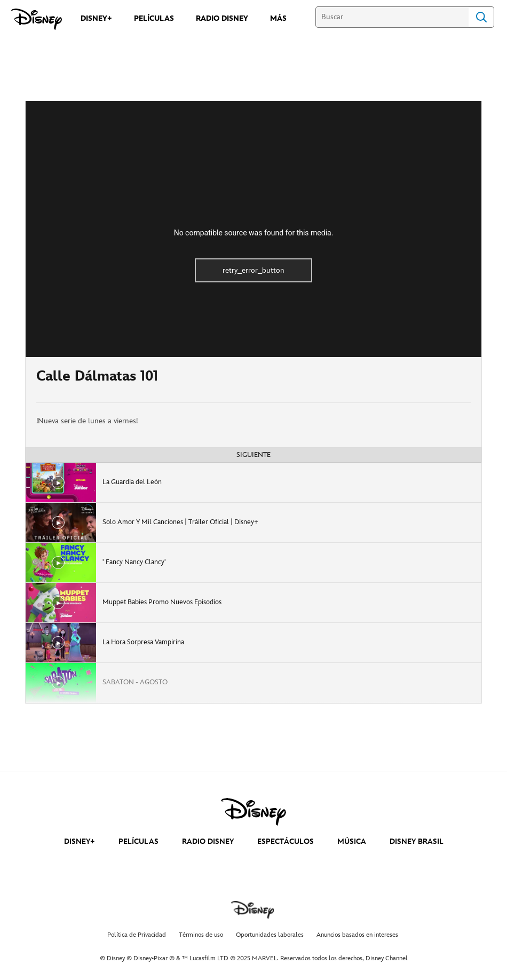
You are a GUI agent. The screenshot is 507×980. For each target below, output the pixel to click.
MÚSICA (352, 841)
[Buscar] (392, 17)
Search (481, 17)
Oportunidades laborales (270, 935)
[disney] (253, 812)
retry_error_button (253, 270)
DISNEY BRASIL (417, 841)
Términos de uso (201, 935)
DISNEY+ (80, 841)
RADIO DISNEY (208, 841)
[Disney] (37, 19)
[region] (253, 229)
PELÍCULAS (138, 841)
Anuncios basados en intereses (357, 935)
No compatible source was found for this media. (254, 233)
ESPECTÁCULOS (286, 841)
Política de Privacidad (137, 935)
